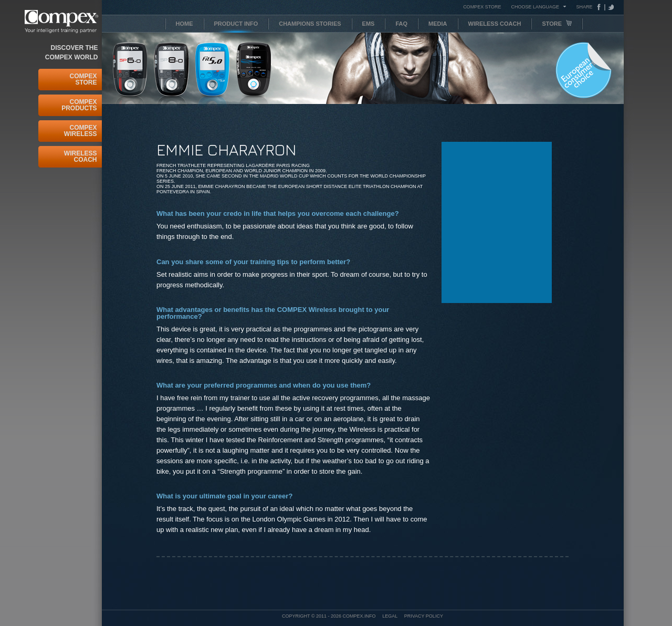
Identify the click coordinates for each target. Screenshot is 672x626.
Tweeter (610, 7)
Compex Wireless (81, 131)
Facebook (601, 7)
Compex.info (359, 616)
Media (438, 24)
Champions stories (310, 24)
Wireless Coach (81, 156)
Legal (390, 616)
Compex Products (79, 105)
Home (185, 24)
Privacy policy (424, 616)
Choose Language (535, 7)
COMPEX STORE (482, 7)
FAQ (401, 24)
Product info (236, 24)
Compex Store (83, 79)
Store (557, 23)
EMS (369, 24)
